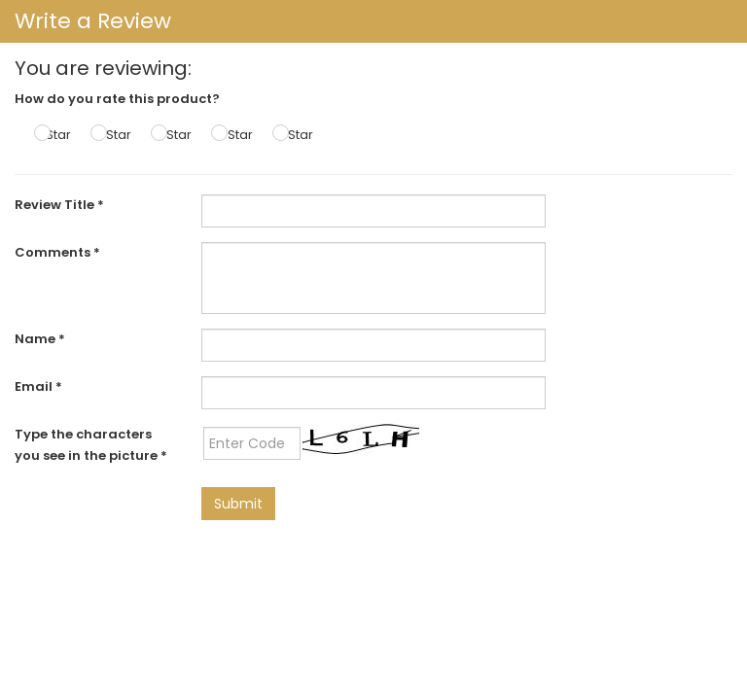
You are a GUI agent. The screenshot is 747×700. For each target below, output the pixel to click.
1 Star (55, 135)
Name (40, 339)
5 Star (295, 135)
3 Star (174, 135)
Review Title (59, 205)
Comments (57, 252)
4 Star (234, 135)
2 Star (113, 135)
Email (38, 386)
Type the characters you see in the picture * (91, 444)
